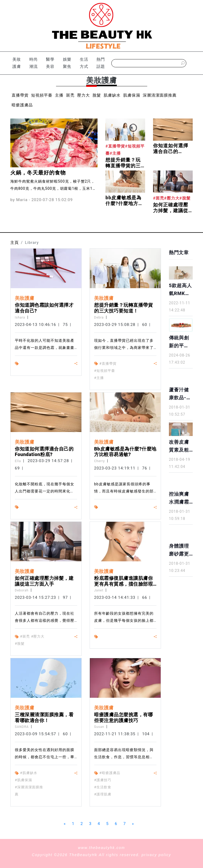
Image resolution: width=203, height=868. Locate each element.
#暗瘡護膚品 (110, 773)
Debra (99, 317)
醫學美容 (50, 63)
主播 (59, 95)
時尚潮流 (34, 63)
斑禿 (70, 95)
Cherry (100, 461)
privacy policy (156, 855)
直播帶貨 (20, 95)
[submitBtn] (183, 63)
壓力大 (84, 95)
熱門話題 (101, 63)
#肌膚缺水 (29, 773)
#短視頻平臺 (105, 371)
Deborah (22, 590)
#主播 (99, 378)
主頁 (15, 243)
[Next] (133, 824)
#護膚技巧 (103, 780)
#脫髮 (20, 644)
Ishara (20, 317)
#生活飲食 (103, 787)
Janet (99, 590)
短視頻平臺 (42, 95)
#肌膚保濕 (23, 780)
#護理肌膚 (103, 794)
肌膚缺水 (112, 95)
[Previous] (65, 824)
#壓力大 (38, 636)
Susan (99, 727)
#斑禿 (25, 636)
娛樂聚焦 (67, 63)
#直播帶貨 (108, 364)
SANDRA (22, 727)
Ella (18, 461)
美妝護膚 (17, 63)
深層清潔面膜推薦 (160, 95)
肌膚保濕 (132, 95)
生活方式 (84, 63)
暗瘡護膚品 (22, 105)
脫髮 (97, 95)
